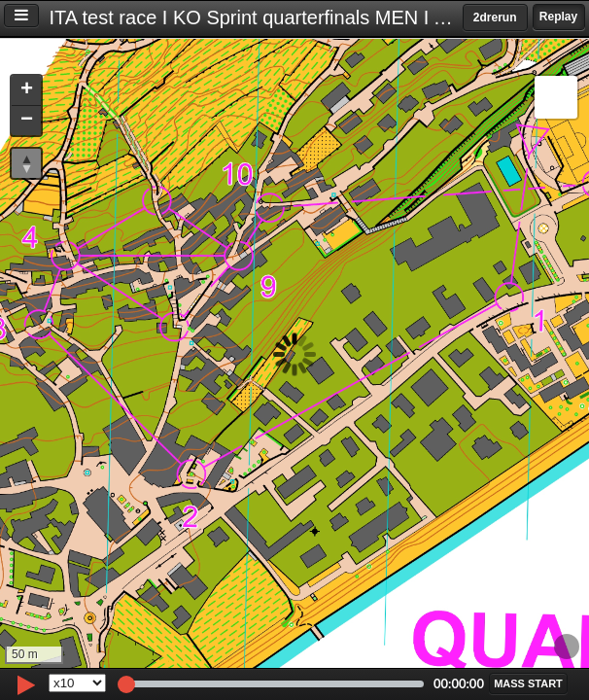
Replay (558, 17)
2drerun (495, 17)
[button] (26, 91)
